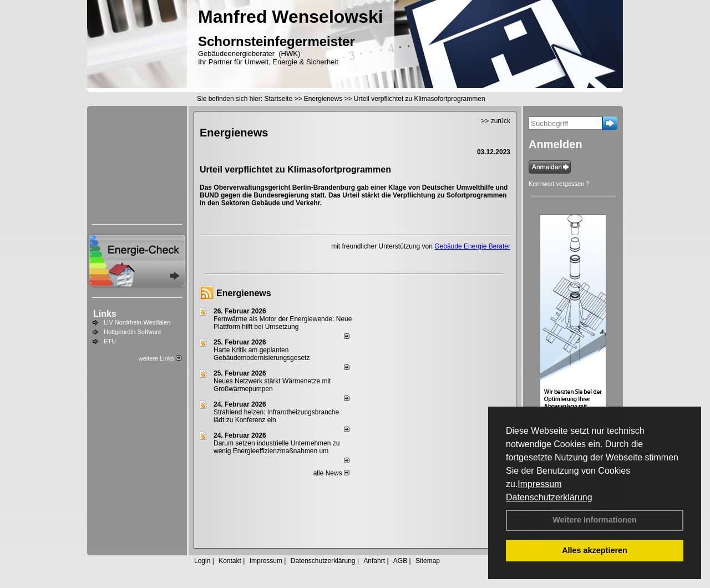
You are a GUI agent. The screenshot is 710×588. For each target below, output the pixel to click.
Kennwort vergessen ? (559, 184)
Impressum (539, 484)
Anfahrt (374, 561)
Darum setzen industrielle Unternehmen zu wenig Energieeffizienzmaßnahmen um (277, 447)
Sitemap (428, 561)
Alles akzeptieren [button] (595, 550)
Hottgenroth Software (133, 332)
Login (202, 561)
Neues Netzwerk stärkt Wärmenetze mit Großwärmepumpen (272, 385)
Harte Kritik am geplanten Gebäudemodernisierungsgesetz (262, 354)
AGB (400, 561)
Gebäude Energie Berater (472, 246)
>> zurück (496, 121)
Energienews (244, 293)
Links (105, 314)
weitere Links (160, 358)
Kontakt (230, 561)
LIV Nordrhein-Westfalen (137, 322)
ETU (110, 341)
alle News (331, 473)
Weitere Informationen (595, 520)
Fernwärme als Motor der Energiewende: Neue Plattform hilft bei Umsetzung (283, 323)
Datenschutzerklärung (549, 497)
